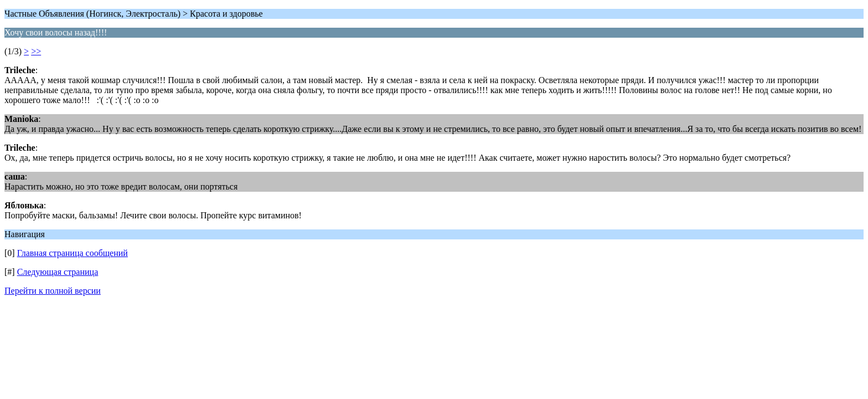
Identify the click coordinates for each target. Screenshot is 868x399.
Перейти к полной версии (53, 291)
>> (36, 51)
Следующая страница (58, 272)
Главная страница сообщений (73, 253)
